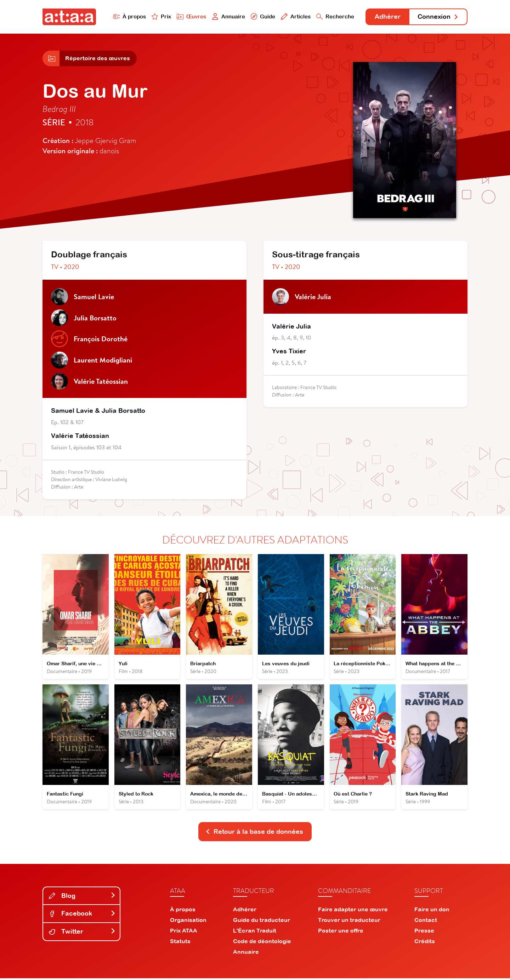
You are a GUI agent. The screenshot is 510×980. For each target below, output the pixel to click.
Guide (262, 16)
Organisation (188, 922)
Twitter (82, 933)
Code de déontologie (262, 943)
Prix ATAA (184, 932)
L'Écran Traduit (255, 932)
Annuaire (227, 16)
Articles (295, 16)
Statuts (180, 943)
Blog (82, 897)
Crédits (425, 943)
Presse (424, 932)
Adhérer (387, 17)
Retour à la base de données (254, 833)
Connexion (438, 17)
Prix (160, 16)
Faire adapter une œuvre (353, 911)
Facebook (82, 915)
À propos (128, 16)
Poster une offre (341, 932)
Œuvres (190, 16)
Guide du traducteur (262, 922)
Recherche (334, 16)
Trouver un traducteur (349, 922)
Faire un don (432, 911)
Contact (426, 922)
